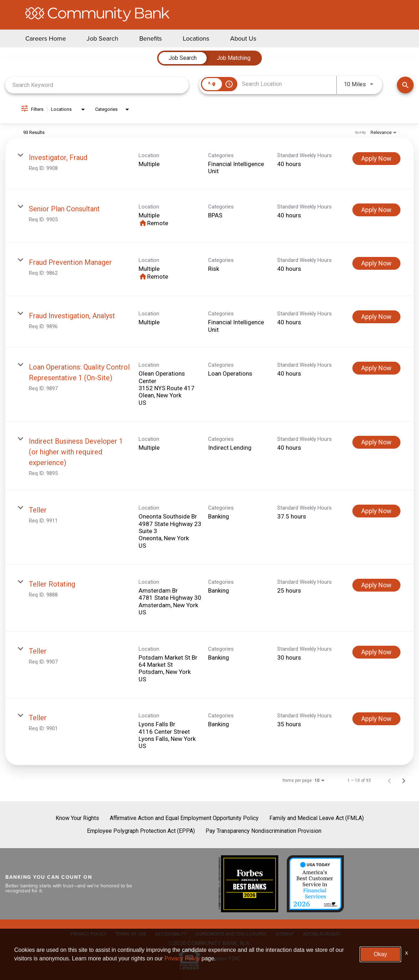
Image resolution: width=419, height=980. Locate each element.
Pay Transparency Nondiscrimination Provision (263, 831)
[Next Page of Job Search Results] (404, 780)
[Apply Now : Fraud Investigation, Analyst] (376, 317)
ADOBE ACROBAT (322, 934)
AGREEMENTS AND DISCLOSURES (231, 934)
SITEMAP (285, 934)
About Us (243, 38)
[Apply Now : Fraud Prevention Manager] (376, 263)
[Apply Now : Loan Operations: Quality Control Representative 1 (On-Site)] (376, 368)
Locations (196, 38)
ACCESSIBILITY (171, 934)
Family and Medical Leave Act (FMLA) (317, 818)
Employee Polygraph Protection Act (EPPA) (141, 831)
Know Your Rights (77, 818)
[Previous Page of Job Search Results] (389, 780)
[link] (209, 164)
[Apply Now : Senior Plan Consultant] (376, 210)
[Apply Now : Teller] (376, 511)
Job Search (102, 38)
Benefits (151, 38)
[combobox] (97, 85)
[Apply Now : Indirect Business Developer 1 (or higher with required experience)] (376, 442)
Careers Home (46, 38)
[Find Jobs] (405, 85)
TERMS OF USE (131, 934)
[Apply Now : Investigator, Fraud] (376, 159)
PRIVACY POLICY (89, 934)
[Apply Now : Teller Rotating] (376, 585)
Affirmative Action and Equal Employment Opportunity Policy (184, 818)
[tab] (183, 58)
